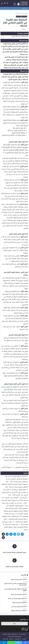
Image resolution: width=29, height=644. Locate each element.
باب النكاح (18, 17)
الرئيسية (24, 13)
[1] (26, 155)
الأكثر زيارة (25, 8)
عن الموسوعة (18, 639)
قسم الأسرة (18, 13)
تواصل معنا (6, 639)
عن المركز (12, 639)
